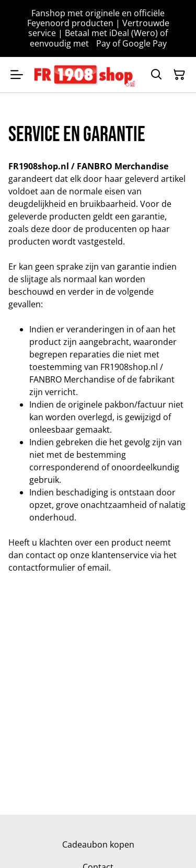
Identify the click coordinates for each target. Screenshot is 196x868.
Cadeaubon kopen (98, 844)
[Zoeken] (156, 75)
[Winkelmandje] (179, 75)
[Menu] (17, 75)
